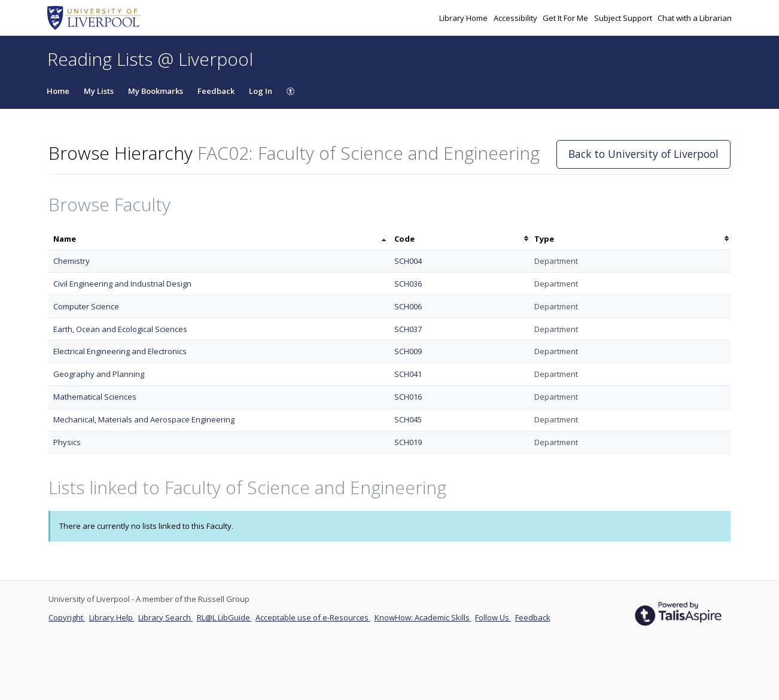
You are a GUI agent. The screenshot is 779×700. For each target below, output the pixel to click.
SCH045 (408, 419)
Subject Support (624, 18)
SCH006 (408, 306)
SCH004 (408, 261)
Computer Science (86, 306)
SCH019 (408, 442)
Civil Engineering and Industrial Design (122, 284)
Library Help (112, 617)
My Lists (99, 91)
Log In (261, 91)
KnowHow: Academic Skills (423, 617)
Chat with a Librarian (695, 18)
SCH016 (408, 397)
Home (58, 91)
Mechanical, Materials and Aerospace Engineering (144, 419)
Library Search (165, 617)
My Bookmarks (156, 91)
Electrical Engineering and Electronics (120, 351)
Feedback (216, 91)
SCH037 (408, 329)
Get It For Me (566, 18)
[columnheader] (219, 239)
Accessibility (516, 18)
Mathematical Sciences (95, 397)
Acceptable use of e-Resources (313, 617)
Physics (67, 442)
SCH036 (408, 284)
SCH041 (408, 374)
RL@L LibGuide (224, 617)
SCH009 (408, 351)
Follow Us (493, 617)
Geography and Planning (99, 374)
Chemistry (71, 261)
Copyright (67, 617)
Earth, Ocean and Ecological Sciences (120, 329)
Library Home (464, 18)
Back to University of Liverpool (643, 154)
